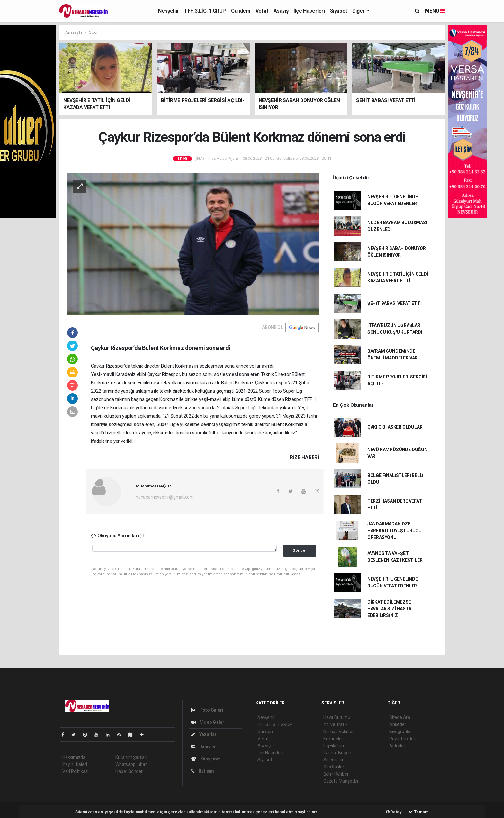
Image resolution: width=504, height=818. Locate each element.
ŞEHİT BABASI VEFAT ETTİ (395, 303)
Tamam (419, 812)
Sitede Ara (400, 717)
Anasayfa (74, 32)
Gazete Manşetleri (342, 781)
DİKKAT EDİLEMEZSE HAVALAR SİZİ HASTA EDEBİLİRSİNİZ (389, 609)
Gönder (300, 550)
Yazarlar (204, 734)
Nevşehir (169, 11)
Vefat (262, 11)
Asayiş (281, 11)
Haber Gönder (129, 771)
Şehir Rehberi (337, 774)
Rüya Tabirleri (403, 739)
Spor (93, 32)
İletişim (203, 771)
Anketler (398, 724)
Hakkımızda (74, 757)
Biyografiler (401, 732)
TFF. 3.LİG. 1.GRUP (205, 11)
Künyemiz (206, 759)
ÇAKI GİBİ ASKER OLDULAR (395, 427)
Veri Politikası (75, 771)
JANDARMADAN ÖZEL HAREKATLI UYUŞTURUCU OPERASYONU (395, 531)
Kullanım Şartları (131, 757)
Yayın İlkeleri (75, 764)
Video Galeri (208, 722)
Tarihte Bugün (337, 753)
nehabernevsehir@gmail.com (165, 497)
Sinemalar (333, 760)
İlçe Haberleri (309, 11)
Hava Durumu (337, 717)
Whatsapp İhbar (131, 764)
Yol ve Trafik (336, 724)
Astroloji (397, 746)
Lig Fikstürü (334, 746)
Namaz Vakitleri (339, 732)
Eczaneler (333, 739)
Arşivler (204, 747)
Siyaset (339, 11)
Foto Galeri (207, 710)
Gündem (241, 11)
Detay (394, 812)
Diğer (359, 11)
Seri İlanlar (334, 767)
